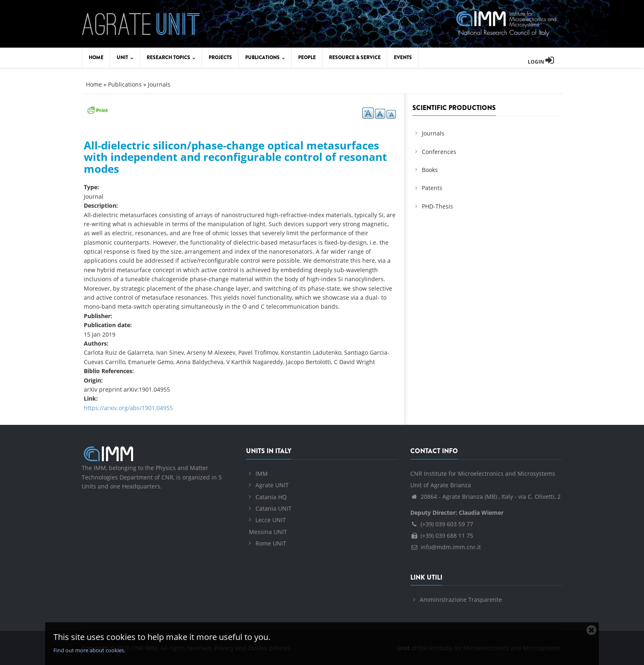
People (307, 57)
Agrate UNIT (272, 485)
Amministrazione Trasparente (461, 600)
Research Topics (171, 57)
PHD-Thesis (437, 206)
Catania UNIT (274, 508)
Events (403, 57)
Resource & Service (355, 57)
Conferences (439, 152)
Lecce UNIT (271, 520)
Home (96, 57)
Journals (159, 84)
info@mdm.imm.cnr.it (446, 547)
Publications (265, 57)
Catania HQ (271, 497)
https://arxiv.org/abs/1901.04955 (128, 408)
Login (541, 62)
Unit (125, 57)
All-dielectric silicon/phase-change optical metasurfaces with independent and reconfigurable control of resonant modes (235, 157)
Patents (432, 188)
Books (430, 170)
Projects (220, 57)
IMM (262, 474)
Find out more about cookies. (89, 650)
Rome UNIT (271, 543)
